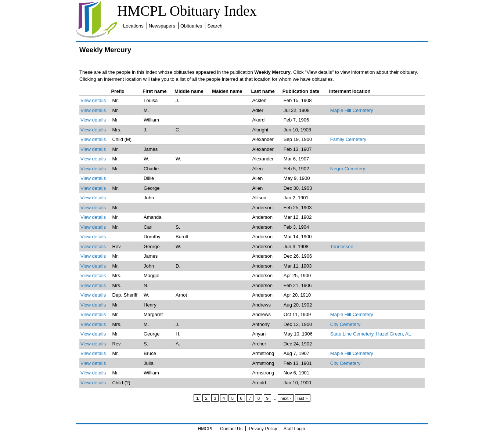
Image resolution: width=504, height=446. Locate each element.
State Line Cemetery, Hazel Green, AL (371, 334)
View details (93, 100)
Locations (133, 26)
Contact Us (231, 429)
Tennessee (342, 246)
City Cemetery (345, 324)
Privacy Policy (263, 429)
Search (215, 26)
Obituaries (191, 26)
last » (303, 398)
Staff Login (294, 429)
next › (286, 398)
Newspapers (162, 26)
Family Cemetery (348, 139)
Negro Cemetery (348, 169)
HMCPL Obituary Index (187, 11)
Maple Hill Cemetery (352, 110)
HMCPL (206, 429)
